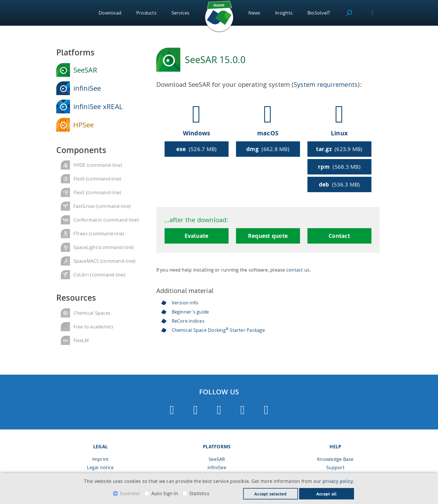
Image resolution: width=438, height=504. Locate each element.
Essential (130, 493)
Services (181, 13)
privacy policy (338, 481)
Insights (284, 13)
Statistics (199, 493)
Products (146, 13)
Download (110, 13)
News (254, 13)
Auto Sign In (165, 493)
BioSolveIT (319, 13)
